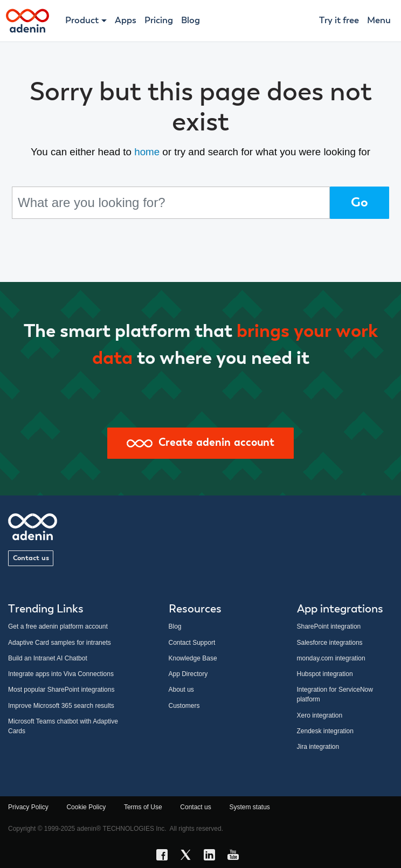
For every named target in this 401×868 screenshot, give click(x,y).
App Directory (188, 674)
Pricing (159, 21)
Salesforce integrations (330, 643)
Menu (379, 21)
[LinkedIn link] (212, 857)
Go (359, 203)
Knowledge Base (193, 658)
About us (181, 690)
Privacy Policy (28, 807)
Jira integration (318, 747)
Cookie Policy (86, 807)
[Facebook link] (165, 857)
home (147, 152)
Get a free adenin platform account (58, 626)
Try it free (339, 21)
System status (249, 807)
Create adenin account (200, 443)
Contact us (31, 558)
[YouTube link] (236, 857)
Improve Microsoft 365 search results (61, 706)
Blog (191, 21)
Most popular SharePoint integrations (61, 690)
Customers (184, 706)
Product (82, 21)
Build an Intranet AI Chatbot (48, 658)
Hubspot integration (325, 674)
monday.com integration (331, 658)
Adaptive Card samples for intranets (60, 643)
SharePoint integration (329, 626)
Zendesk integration (325, 731)
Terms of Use (143, 807)
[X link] (189, 857)
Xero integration (320, 715)
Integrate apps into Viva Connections (61, 674)
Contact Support (192, 643)
